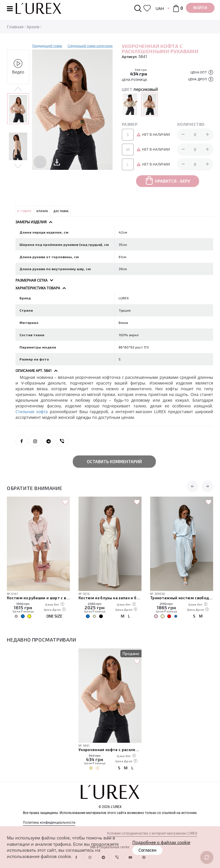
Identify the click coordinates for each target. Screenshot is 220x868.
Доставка (61, 211)
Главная (15, 27)
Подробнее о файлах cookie (161, 842)
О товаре (24, 211)
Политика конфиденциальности (49, 823)
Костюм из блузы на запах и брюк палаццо (110, 598)
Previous (18, 89)
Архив (33, 27)
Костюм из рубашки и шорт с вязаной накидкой (38, 598)
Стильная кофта (33, 412)
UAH (160, 8)
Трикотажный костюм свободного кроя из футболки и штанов (182, 598)
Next (18, 166)
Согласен (147, 850)
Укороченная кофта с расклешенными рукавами (110, 750)
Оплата (42, 211)
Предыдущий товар (47, 46)
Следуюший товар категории (90, 46)
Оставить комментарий (114, 461)
